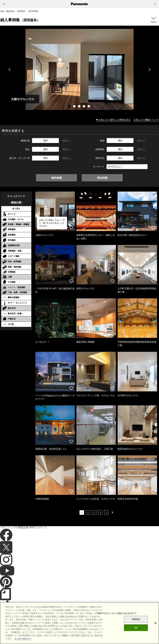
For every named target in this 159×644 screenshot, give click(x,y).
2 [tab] (75, 107)
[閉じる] (155, 631)
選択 (46, 141)
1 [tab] (70, 107)
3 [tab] (79, 107)
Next (150, 69)
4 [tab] (84, 107)
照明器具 (21, 11)
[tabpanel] (79, 69)
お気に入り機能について (146, 120)
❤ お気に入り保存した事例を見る (113, 120)
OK (136, 635)
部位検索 (102, 178)
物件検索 (57, 178)
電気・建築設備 (7, 11)
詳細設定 (136, 627)
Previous (9, 69)
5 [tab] (89, 107)
